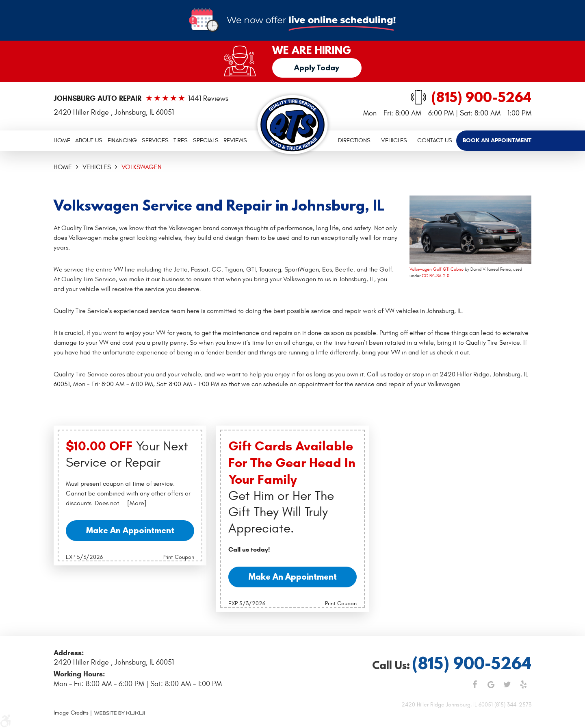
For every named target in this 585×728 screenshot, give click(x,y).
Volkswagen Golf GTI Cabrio (437, 269)
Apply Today (317, 68)
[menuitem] (62, 141)
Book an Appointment (497, 140)
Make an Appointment (130, 530)
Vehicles (394, 140)
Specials (206, 140)
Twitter (507, 685)
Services (155, 140)
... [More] (133, 503)
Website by (119, 713)
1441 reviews (208, 99)
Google (491, 685)
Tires (181, 140)
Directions (354, 140)
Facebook (474, 685)
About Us (89, 140)
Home (62, 140)
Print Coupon (178, 557)
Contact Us (435, 140)
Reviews (235, 140)
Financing (122, 140)
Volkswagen (142, 167)
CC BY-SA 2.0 (435, 276)
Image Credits (71, 713)
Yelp (523, 685)
